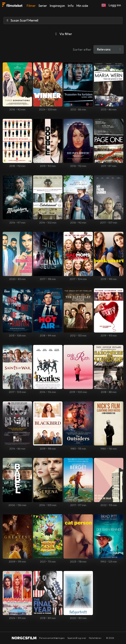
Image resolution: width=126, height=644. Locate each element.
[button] (104, 5)
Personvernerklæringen (52, 638)
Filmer (31, 6)
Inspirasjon (57, 6)
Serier (43, 6)
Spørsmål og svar (77, 638)
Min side (82, 6)
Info (71, 6)
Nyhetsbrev (95, 638)
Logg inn (115, 5)
